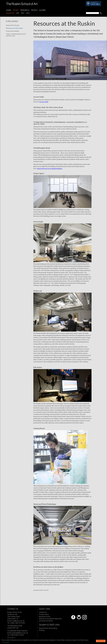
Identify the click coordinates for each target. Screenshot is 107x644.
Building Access (45, 617)
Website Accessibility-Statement (50, 619)
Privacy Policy (44, 614)
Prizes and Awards (13, 31)
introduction (10, 13)
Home (9, 10)
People (34, 10)
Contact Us (43, 612)
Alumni (42, 10)
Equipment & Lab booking (48, 628)
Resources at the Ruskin (14, 28)
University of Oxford (46, 621)
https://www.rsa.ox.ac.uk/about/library (50, 169)
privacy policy (6, 642)
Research (25, 10)
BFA (18, 13)
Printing (42, 630)
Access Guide (44, 102)
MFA (23, 13)
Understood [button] (101, 641)
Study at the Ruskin (13, 25)
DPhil (28, 13)
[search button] (101, 13)
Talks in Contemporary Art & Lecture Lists (16, 35)
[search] (92, 13)
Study (16, 10)
